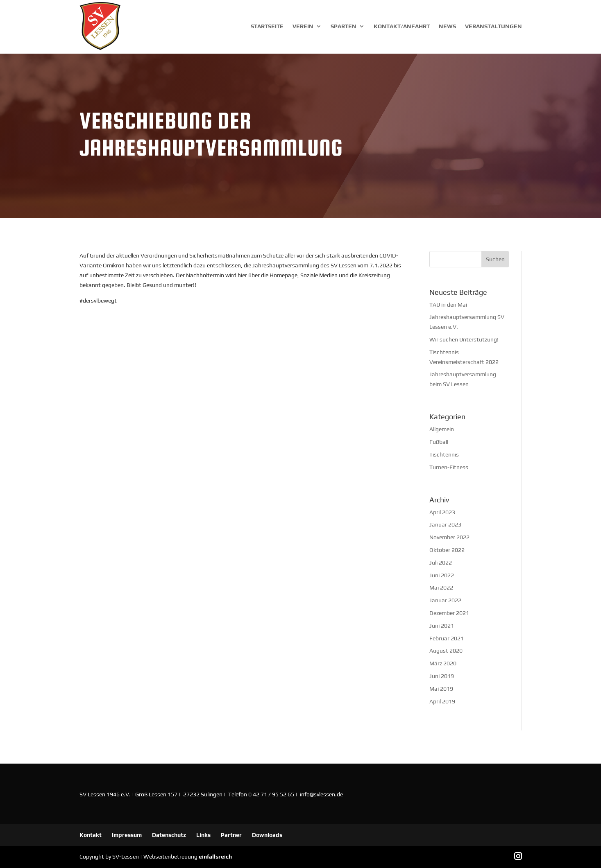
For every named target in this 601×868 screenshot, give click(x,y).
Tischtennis (444, 454)
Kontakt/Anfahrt (402, 26)
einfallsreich (215, 857)
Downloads (267, 835)
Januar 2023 (445, 524)
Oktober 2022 (447, 550)
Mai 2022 (441, 588)
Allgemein (442, 429)
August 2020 (446, 651)
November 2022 (449, 537)
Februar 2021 (447, 638)
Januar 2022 (445, 600)
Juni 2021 (442, 626)
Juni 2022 (442, 575)
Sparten (344, 26)
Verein (303, 26)
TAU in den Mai (448, 305)
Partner (231, 835)
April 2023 (442, 512)
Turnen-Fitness (449, 467)
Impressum (127, 835)
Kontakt (91, 835)
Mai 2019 (441, 689)
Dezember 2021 (449, 613)
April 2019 (442, 701)
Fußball (439, 442)
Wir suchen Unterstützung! (464, 339)
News (447, 26)
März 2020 (443, 663)
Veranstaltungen (493, 26)
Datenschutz (169, 835)
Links (203, 835)
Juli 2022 (441, 563)
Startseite (267, 26)
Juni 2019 (442, 676)
